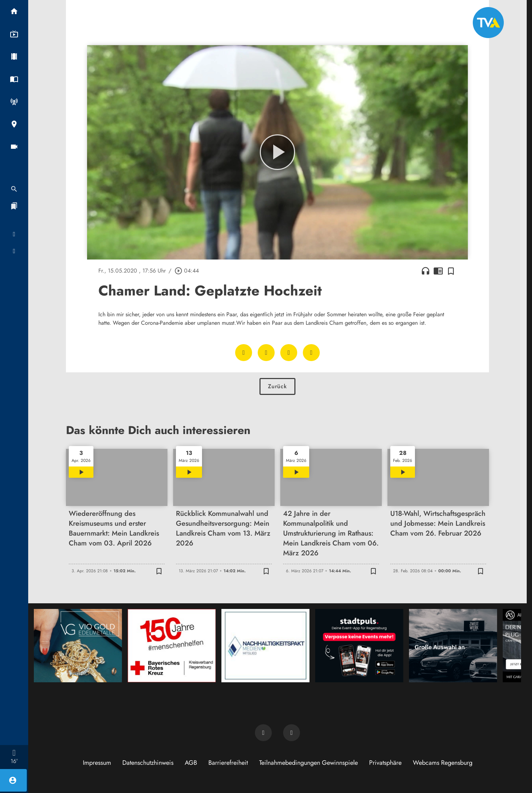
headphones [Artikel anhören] (426, 271)
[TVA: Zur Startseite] (488, 23)
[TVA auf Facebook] (263, 733)
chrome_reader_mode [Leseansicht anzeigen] (438, 271)
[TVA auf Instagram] (292, 733)
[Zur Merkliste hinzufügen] (451, 271)
